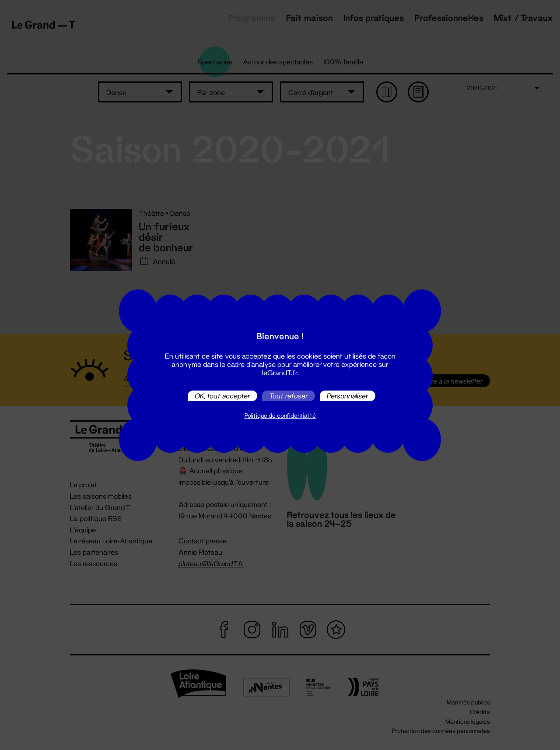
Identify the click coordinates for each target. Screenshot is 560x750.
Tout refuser (289, 396)
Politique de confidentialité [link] (280, 415)
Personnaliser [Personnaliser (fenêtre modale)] (348, 396)
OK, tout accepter (222, 396)
